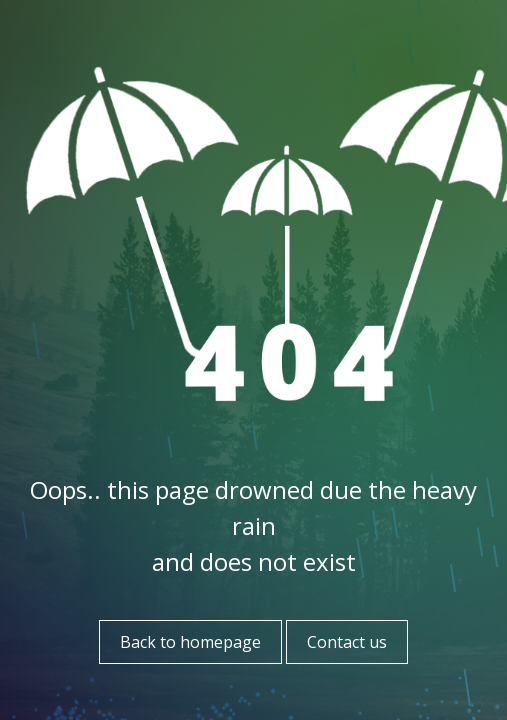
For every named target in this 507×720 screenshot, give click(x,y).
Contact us (347, 642)
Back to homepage (190, 642)
